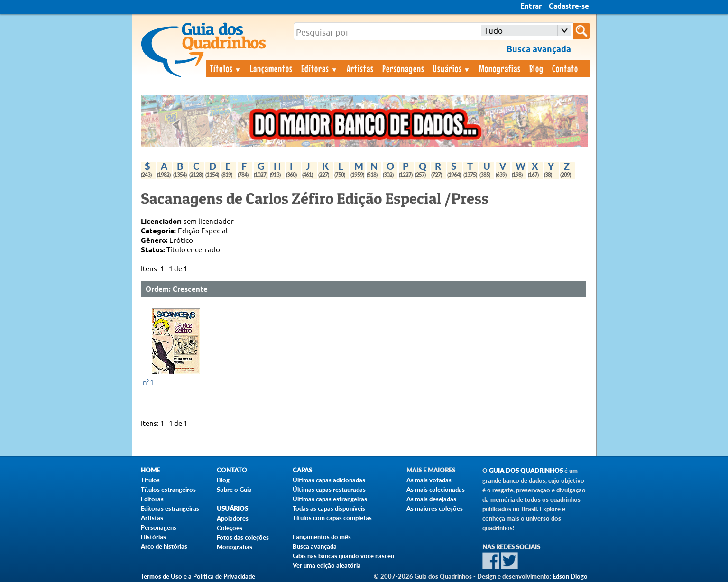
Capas (302, 470)
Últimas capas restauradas (329, 490)
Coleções (230, 528)
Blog (536, 68)
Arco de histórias (164, 546)
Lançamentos (271, 68)
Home (150, 470)
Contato (565, 68)
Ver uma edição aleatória (327, 565)
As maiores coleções (435, 508)
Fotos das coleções (243, 537)
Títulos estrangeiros (168, 490)
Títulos (226, 68)
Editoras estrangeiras (170, 508)
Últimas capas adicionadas (329, 480)
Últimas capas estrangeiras (330, 499)
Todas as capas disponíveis (329, 508)
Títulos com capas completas (332, 518)
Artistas (360, 68)
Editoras (320, 68)
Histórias (153, 537)
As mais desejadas (431, 499)
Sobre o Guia (234, 490)
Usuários (452, 68)
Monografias (500, 68)
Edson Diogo (570, 576)
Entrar (531, 7)
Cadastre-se (569, 7)
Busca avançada (315, 546)
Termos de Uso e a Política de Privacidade (198, 576)
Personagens (403, 68)
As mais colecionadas (436, 490)
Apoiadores (233, 518)
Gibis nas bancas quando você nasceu (343, 556)
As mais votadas (429, 480)
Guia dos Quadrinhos (526, 471)
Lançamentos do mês (322, 537)
